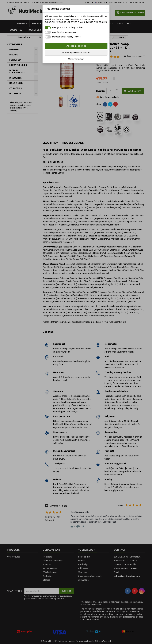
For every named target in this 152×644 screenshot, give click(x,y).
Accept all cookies (76, 46)
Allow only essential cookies (76, 53)
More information (76, 59)
